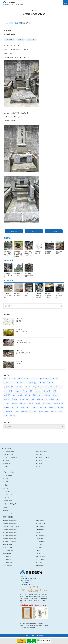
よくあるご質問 (8, 494)
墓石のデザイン (8, 461)
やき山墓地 (39, 562)
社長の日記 (52, 407)
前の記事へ (14, 231)
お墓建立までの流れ (9, 452)
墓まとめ (7, 399)
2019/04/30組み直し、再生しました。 (28, 253)
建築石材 (52, 399)
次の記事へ (54, 231)
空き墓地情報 (8, 411)
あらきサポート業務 (43, 379)
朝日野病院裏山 (40, 535)
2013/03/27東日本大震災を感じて (49, 295)
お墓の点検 (42, 383)
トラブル (17, 391)
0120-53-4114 (28, 580)
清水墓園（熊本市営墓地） (11, 532)
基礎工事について (8, 455)
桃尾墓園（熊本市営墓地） (11, 535)
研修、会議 (43, 407)
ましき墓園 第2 (7, 559)
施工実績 (6, 478)
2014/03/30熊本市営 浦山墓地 (8, 275)
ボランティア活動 (27, 391)
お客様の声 (6, 481)
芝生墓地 (34, 411)
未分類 (31, 403)
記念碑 (60, 411)
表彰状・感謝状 (44, 411)
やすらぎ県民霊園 (8, 550)
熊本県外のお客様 (59, 403)
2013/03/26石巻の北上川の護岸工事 (39, 295)
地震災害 (27, 395)
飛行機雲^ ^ (19, 321)
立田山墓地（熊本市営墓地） (11, 526)
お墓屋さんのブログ (9, 475)
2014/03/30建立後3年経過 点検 (29, 275)
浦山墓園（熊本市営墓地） (11, 538)
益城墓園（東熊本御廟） (10, 541)
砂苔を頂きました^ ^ (22, 332)
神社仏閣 (60, 407)
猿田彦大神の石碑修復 (23, 353)
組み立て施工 (31, 40)
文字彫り (7, 403)
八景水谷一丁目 (40, 523)
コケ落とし (19, 364)
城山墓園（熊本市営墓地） (11, 529)
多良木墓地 (39, 547)
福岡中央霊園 (7, 553)
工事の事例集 (14, 23)
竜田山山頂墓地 (40, 556)
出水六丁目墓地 (40, 541)
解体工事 (53, 411)
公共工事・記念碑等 (42, 452)
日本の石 (20, 40)
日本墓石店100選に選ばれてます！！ (34, 605)
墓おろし (48, 395)
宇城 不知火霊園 (8, 547)
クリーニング (58, 387)
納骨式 (16, 411)
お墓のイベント (9, 383)
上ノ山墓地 (39, 544)
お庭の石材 (19, 387)
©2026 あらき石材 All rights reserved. (34, 636)
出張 (54, 391)
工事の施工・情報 (42, 399)
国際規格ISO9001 (8, 500)
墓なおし (56, 395)
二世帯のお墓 (47, 391)
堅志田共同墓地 (8, 565)
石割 (22, 407)
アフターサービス (38, 387)
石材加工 (34, 407)
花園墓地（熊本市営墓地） (11, 520)
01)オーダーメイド (10, 379)
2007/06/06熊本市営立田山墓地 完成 (8, 253)
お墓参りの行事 (9, 387)
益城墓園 (7, 407)
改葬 (59, 399)
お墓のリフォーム (21, 383)
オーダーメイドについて (10, 458)
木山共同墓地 (40, 565)
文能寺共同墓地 (40, 529)
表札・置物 (39, 455)
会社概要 (6, 488)
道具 (6, 415)
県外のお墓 (15, 407)
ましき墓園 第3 (7, 562)
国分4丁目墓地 (40, 559)
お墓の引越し (32, 383)
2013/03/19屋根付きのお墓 (59, 295)
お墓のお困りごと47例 (42, 458)
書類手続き (23, 403)
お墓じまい (55, 379)
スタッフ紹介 (7, 491)
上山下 (38, 550)
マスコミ (38, 391)
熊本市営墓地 (47, 403)
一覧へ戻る (34, 231)
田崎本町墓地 (40, 538)
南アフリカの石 (18, 395)
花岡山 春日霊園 (8, 544)
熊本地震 (38, 403)
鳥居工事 (12, 415)
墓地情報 (15, 399)
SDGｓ (33, 379)
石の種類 (6, 467)
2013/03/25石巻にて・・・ (28, 295)
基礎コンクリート (38, 395)
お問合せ (6, 507)
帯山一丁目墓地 (40, 520)
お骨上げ (27, 387)
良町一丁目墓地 (40, 526)
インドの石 (49, 387)
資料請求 (6, 510)
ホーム (5, 23)
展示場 (22, 399)
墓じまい (39, 467)
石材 (28, 407)
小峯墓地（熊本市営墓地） (11, 523)
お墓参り (50, 383)
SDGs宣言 (6, 497)
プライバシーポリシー (9, 513)
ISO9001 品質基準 (23, 379)
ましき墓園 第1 (7, 556)
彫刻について (7, 464)
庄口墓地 (39, 553)
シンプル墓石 (8, 391)
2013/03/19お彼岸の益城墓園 (8, 295)
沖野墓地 (39, 532)
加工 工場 (7, 395)
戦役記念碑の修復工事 (23, 342)
